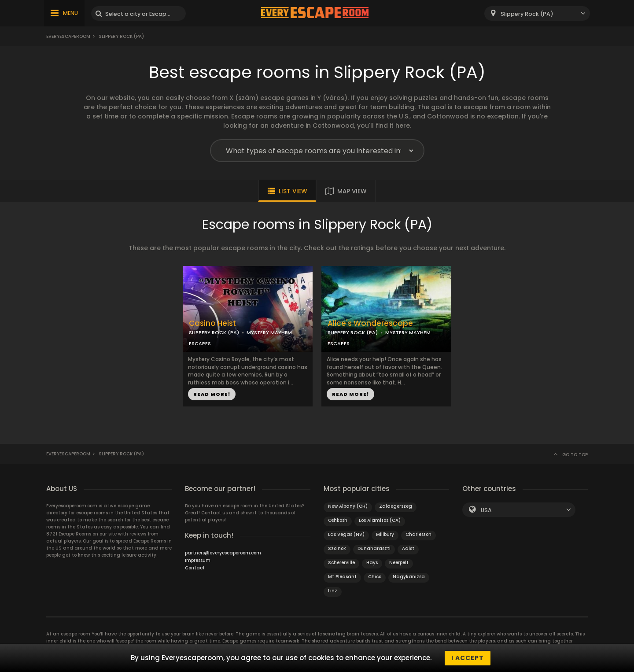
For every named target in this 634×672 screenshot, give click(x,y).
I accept (468, 658)
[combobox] (537, 13)
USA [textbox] (486, 510)
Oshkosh (338, 520)
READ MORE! (212, 394)
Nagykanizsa (409, 577)
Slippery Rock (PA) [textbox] (527, 14)
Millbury (385, 534)
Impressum (198, 560)
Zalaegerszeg (396, 506)
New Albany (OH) (348, 506)
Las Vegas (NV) (346, 534)
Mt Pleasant (342, 577)
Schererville (341, 563)
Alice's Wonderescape (370, 323)
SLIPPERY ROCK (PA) (214, 332)
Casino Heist (212, 323)
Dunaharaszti (374, 548)
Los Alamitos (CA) (380, 520)
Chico (375, 577)
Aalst (408, 548)
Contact (195, 568)
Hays (372, 563)
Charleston (418, 534)
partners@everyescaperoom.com (223, 553)
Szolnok (337, 548)
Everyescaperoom (68, 36)
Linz (333, 591)
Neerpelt (399, 563)
